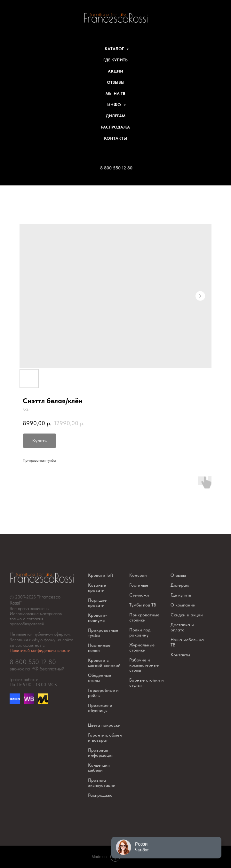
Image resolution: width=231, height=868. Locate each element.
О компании (183, 605)
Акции (115, 71)
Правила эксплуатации (102, 783)
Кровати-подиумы (97, 618)
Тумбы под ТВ (143, 605)
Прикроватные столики (144, 617)
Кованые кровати (97, 588)
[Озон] (15, 702)
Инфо (115, 105)
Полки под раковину (140, 632)
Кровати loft (101, 575)
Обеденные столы (100, 678)
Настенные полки (99, 648)
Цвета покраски (104, 725)
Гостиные (139, 585)
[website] (29, 702)
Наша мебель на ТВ (187, 642)
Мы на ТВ (115, 94)
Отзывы (116, 82)
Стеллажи (139, 595)
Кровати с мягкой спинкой (104, 663)
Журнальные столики (142, 647)
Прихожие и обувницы (100, 708)
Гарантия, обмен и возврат (105, 738)
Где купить (115, 60)
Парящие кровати (97, 603)
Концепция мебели (99, 768)
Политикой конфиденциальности (40, 650)
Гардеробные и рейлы (103, 693)
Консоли (138, 575)
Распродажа (115, 127)
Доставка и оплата (182, 627)
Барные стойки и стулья (147, 683)
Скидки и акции (187, 615)
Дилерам (116, 116)
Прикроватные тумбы (103, 633)
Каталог (115, 49)
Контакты (115, 138)
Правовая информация (101, 753)
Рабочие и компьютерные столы (144, 665)
